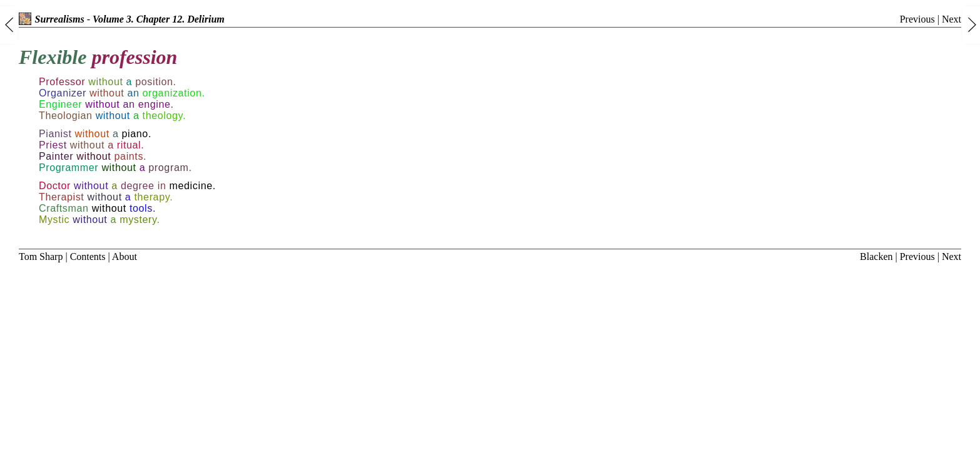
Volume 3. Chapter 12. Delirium (159, 19)
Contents (88, 257)
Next (952, 19)
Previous (917, 19)
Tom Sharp (41, 257)
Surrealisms (52, 19)
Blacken (876, 257)
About (125, 257)
